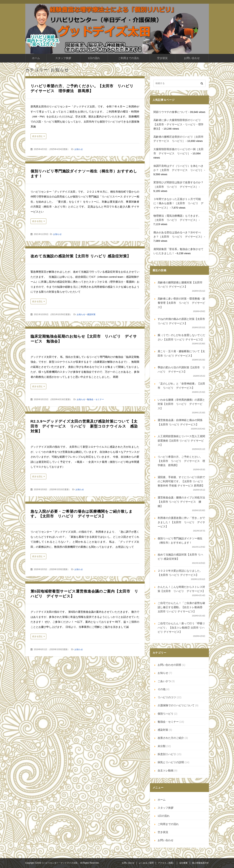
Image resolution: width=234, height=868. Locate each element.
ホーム (36, 58)
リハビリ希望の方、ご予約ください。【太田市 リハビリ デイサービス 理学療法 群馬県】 (181, 461)
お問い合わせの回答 (169, 665)
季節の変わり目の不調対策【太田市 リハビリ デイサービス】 (181, 369)
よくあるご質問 (146, 863)
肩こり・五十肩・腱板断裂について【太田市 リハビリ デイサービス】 (181, 353)
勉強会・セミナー (95, 399)
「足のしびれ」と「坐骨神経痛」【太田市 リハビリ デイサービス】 (181, 386)
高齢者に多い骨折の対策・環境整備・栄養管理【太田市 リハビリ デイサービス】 (181, 303)
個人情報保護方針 (200, 863)
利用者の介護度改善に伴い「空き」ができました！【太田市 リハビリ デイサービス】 (181, 522)
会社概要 (183, 863)
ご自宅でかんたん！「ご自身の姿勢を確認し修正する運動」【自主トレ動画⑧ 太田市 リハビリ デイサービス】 (181, 607)
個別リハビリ (166, 714)
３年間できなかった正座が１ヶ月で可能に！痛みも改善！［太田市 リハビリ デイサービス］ (178, 203)
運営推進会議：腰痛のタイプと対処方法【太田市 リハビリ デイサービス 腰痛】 (181, 502)
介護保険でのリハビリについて (176, 705)
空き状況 (162, 58)
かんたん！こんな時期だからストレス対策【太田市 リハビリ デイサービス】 (181, 589)
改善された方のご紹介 (171, 738)
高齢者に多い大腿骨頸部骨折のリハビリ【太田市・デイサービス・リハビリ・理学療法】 (178, 124)
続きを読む (38, 136)
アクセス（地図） (166, 863)
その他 (162, 689)
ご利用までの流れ (129, 58)
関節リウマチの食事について (171, 112)
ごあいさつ (164, 681)
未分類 (162, 746)
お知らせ (79, 149)
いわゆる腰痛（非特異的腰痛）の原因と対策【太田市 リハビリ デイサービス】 (181, 404)
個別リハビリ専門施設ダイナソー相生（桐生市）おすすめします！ (180, 540)
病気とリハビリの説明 (171, 762)
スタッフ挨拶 (63, 58)
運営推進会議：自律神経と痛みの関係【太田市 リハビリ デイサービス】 (180, 422)
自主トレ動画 (166, 770)
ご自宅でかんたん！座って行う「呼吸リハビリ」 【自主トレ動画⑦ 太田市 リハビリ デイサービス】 (181, 628)
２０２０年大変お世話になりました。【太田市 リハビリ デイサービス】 (180, 573)
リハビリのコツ (167, 697)
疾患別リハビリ (167, 754)
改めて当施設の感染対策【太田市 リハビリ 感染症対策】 (81, 256)
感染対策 (91, 314)
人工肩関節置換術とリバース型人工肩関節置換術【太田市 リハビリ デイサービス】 (181, 440)
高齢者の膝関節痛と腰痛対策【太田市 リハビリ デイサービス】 (180, 285)
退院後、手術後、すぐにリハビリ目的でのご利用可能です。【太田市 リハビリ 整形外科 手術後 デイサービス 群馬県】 (181, 481)
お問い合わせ (192, 58)
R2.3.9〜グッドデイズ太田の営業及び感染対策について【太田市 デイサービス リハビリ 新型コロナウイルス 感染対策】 (84, 426)
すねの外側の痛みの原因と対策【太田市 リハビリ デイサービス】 (181, 321)
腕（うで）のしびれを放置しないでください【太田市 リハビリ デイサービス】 (181, 337)
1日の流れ (94, 58)
